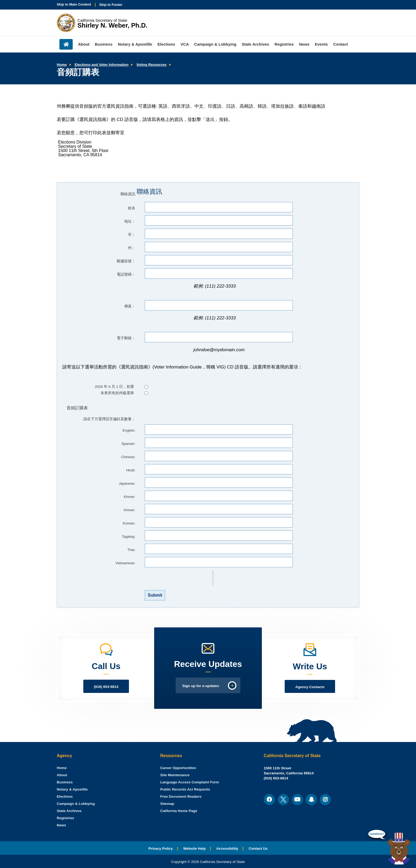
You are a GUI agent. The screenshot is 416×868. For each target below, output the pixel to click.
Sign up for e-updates (201, 686)
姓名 (132, 208)
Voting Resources (151, 65)
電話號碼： (126, 274)
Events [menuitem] (321, 44)
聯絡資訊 (128, 194)
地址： (130, 221)
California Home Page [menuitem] (179, 811)
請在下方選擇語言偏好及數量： (109, 419)
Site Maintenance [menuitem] (175, 775)
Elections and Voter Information (101, 65)
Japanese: (127, 483)
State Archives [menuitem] (255, 44)
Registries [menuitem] (284, 44)
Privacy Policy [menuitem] (161, 849)
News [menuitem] (304, 44)
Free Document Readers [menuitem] (181, 797)
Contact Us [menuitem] (258, 849)
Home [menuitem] (66, 44)
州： (132, 248)
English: (129, 430)
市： (132, 235)
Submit (155, 595)
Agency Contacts (310, 687)
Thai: (131, 550)
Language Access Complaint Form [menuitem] (190, 782)
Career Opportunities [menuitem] (178, 768)
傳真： (130, 306)
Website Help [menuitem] (195, 849)
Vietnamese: (125, 563)
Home (62, 65)
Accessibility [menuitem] (227, 849)
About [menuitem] (84, 44)
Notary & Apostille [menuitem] (135, 44)
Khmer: (129, 497)
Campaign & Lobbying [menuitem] (215, 44)
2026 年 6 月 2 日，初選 (114, 387)
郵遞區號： (126, 261)
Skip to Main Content (74, 4)
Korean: (129, 523)
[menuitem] (62, 768)
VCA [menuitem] (185, 44)
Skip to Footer (111, 5)
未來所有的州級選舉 (117, 393)
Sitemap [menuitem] (167, 804)
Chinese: (128, 457)
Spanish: (128, 444)
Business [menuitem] (104, 44)
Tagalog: (129, 537)
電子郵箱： (126, 338)
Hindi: (131, 470)
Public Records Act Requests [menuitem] (185, 789)
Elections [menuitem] (166, 44)
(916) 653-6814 (106, 687)
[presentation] (179, 578)
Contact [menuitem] (341, 44)
